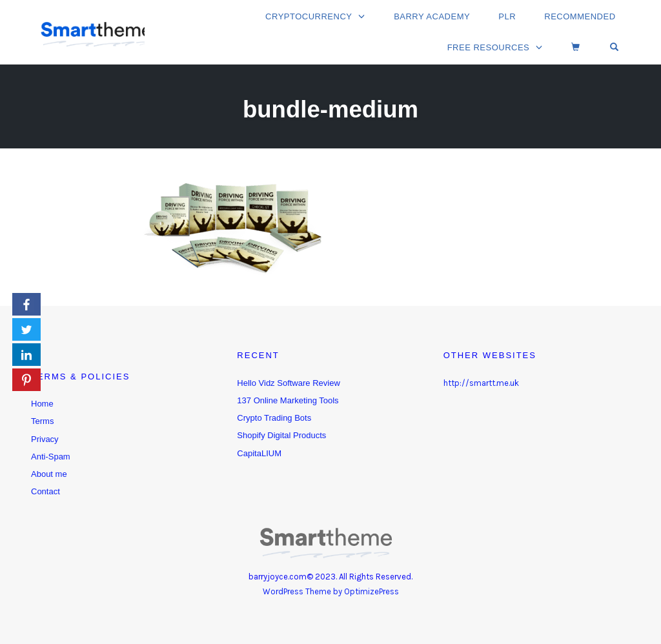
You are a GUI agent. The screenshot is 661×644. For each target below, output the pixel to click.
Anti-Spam (51, 457)
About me (49, 474)
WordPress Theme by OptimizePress (331, 591)
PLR (510, 18)
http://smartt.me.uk (481, 383)
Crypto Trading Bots (274, 418)
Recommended (581, 18)
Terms (42, 421)
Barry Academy (438, 18)
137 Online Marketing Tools (288, 400)
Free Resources (496, 46)
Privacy (45, 439)
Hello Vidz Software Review (288, 383)
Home (42, 404)
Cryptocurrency (316, 18)
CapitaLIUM (259, 453)
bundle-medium (331, 107)
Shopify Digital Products (281, 435)
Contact (46, 491)
